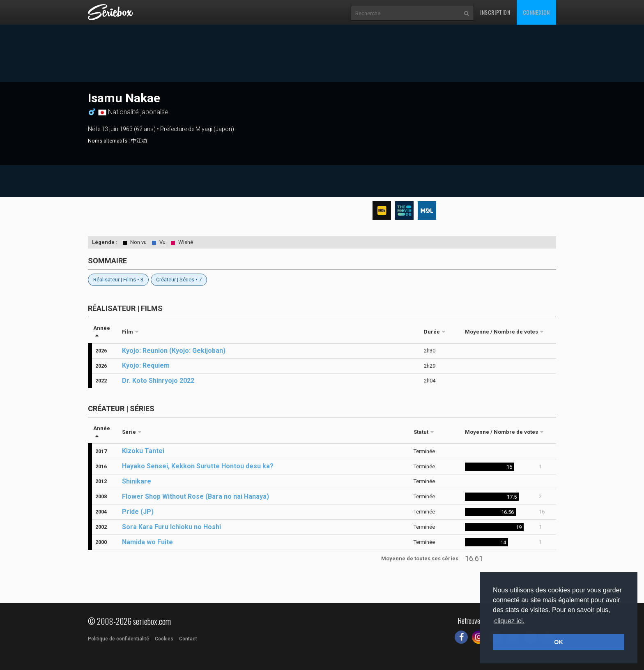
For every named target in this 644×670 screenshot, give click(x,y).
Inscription (495, 12)
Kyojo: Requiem (146, 365)
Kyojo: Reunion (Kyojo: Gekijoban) (174, 351)
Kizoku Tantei (143, 451)
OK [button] (559, 642)
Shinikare (137, 481)
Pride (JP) (138, 512)
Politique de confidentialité (118, 639)
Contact (188, 639)
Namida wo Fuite (147, 542)
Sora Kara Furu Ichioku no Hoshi (171, 527)
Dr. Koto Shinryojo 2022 (158, 381)
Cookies (164, 639)
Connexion (536, 12)
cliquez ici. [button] (509, 621)
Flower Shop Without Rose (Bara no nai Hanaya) (195, 496)
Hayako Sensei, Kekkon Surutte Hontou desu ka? (198, 466)
